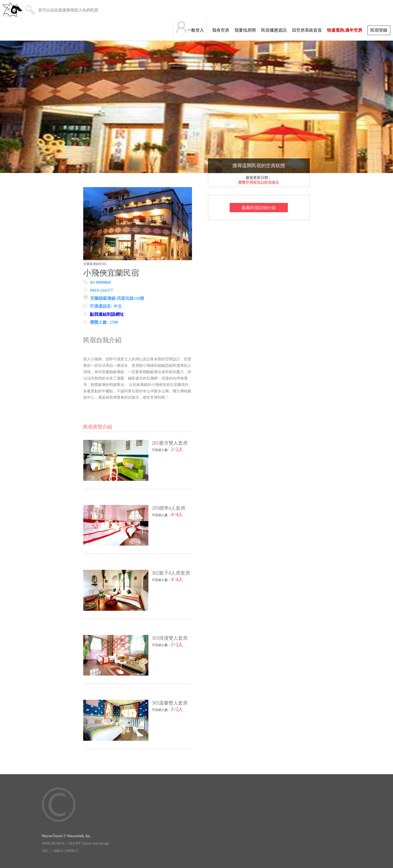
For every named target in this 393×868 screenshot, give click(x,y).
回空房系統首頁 (307, 30)
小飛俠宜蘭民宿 (111, 273)
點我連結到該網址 (107, 314)
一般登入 (195, 30)
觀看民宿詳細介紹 (259, 208)
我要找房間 (245, 30)
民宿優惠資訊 (274, 30)
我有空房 (221, 30)
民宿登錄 (379, 30)
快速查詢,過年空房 (345, 30)
